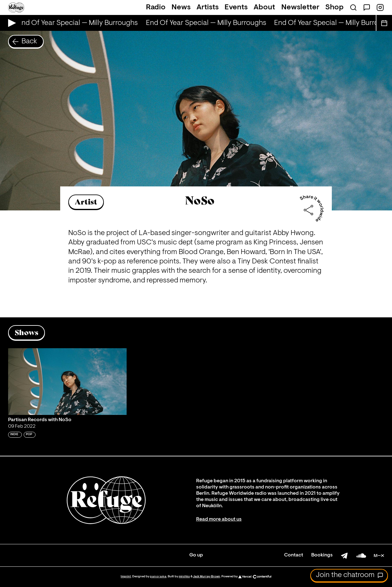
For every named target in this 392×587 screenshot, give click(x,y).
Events (236, 7)
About (264, 7)
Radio (156, 7)
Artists (208, 7)
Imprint (126, 577)
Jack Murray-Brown (207, 577)
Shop (334, 7)
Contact (294, 555)
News (181, 7)
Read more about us (219, 519)
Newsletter (300, 7)
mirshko (184, 577)
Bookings (322, 555)
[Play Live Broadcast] (10, 23)
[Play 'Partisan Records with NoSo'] (68, 382)
